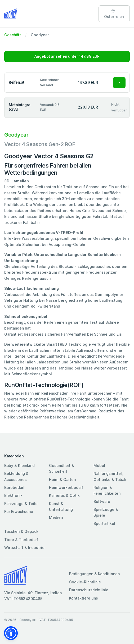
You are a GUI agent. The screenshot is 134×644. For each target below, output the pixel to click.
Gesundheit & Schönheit (62, 468)
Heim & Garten (62, 479)
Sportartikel (104, 523)
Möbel (99, 465)
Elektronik (13, 495)
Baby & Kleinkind (19, 465)
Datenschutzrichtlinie (89, 590)
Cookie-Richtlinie (85, 582)
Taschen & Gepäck (21, 531)
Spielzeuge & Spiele (106, 512)
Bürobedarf (14, 487)
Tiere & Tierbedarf (21, 540)
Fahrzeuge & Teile (21, 504)
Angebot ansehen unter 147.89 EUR (67, 56)
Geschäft (13, 35)
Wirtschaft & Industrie (24, 548)
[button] (11, 633)
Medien (56, 517)
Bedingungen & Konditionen (94, 574)
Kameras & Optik (64, 495)
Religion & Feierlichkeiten (107, 490)
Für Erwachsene (19, 512)
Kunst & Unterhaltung (61, 506)
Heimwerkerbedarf (66, 487)
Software (102, 501)
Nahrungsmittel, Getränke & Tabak (110, 476)
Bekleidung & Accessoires (16, 476)
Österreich (114, 14)
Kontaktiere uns (84, 598)
